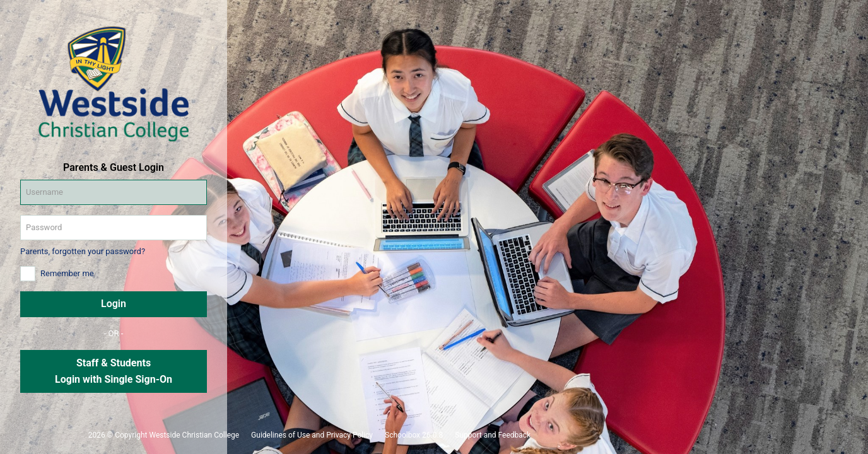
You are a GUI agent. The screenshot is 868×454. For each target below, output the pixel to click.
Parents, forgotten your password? (83, 251)
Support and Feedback (493, 435)
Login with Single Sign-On (114, 379)
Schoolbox (402, 435)
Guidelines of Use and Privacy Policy (312, 435)
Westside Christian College (194, 435)
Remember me (67, 273)
